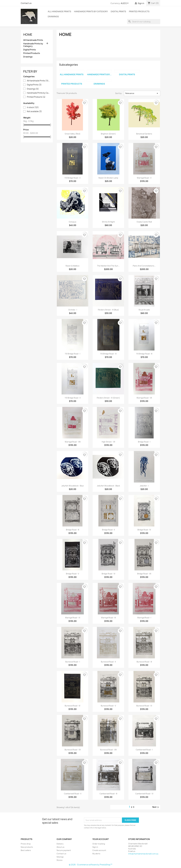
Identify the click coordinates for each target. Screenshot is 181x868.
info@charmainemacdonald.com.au (143, 854)
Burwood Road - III (144, 662)
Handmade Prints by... (99, 74)
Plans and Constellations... (144, 266)
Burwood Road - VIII (108, 750)
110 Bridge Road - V (73, 178)
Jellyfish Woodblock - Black (108, 486)
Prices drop (26, 844)
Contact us (26, 3)
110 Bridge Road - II (73, 398)
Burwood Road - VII (73, 750)
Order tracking (99, 844)
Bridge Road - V (73, 574)
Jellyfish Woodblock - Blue (73, 486)
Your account (101, 839)
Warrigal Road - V (144, 178)
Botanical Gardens (144, 134)
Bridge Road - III (73, 530)
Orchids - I (73, 310)
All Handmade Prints (59, 11)
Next (156, 807)
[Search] (144, 22)
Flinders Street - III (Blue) (108, 310)
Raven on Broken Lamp (108, 178)
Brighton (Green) (108, 134)
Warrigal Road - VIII (73, 442)
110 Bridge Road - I (73, 354)
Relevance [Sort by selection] (142, 93)
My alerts (96, 854)
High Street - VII (108, 442)
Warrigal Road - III (108, 618)
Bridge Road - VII (144, 574)
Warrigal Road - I (144, 618)
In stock (33, 107)
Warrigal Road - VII (144, 398)
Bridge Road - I (144, 442)
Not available (34, 111)
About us (60, 847)
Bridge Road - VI (108, 574)
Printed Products (139, 11)
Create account (99, 850)
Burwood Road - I (73, 662)
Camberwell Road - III (108, 794)
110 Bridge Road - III (144, 354)
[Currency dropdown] (125, 3)
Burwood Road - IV (73, 706)
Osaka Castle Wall (144, 222)
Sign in (95, 847)
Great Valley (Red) (73, 134)
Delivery (60, 844)
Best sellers (26, 850)
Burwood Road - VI (144, 706)
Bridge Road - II (108, 530)
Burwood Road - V (108, 706)
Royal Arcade (144, 310)
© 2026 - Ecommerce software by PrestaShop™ (91, 865)
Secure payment (64, 850)
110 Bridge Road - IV (108, 354)
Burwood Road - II (108, 662)
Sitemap (60, 857)
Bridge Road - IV (144, 530)
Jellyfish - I (144, 486)
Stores (60, 860)
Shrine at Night (108, 222)
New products (27, 847)
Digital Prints (118, 11)
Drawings (53, 17)
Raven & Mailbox (73, 266)
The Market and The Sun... (108, 266)
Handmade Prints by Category (91, 11)
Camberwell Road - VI (144, 794)
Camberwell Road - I (144, 750)
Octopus (73, 222)
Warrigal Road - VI (73, 618)
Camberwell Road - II (73, 794)
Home (28, 35)
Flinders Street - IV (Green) (108, 398)
